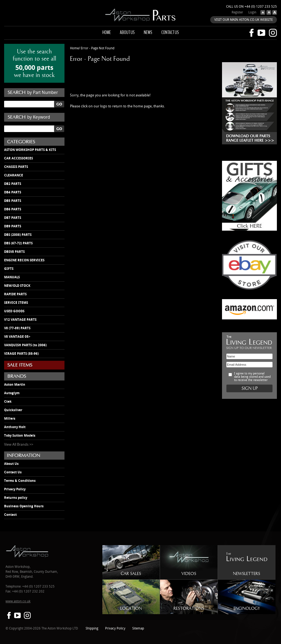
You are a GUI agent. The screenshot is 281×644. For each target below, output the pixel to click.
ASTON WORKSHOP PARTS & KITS (30, 150)
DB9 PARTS (13, 226)
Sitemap (138, 629)
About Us (11, 464)
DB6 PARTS (13, 209)
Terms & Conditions (20, 481)
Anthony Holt (15, 427)
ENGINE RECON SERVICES (24, 260)
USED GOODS (14, 311)
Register (237, 12)
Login (252, 12)
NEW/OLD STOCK (17, 286)
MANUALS (12, 277)
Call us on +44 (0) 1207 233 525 (252, 7)
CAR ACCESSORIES (19, 158)
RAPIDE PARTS (15, 294)
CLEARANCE (14, 175)
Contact (10, 515)
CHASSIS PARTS (16, 167)
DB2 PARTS (13, 184)
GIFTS (9, 269)
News (148, 32)
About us (127, 32)
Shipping (92, 629)
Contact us (170, 32)
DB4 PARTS (13, 192)
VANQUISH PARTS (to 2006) (25, 345)
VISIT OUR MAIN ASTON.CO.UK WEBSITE (244, 20)
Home (107, 32)
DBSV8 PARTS (14, 252)
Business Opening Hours (24, 506)
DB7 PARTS (13, 218)
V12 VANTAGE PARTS (20, 320)
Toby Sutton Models (20, 436)
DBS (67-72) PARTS (18, 243)
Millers (10, 419)
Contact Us (13, 472)
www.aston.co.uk (18, 601)
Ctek (8, 402)
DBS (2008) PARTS (18, 235)
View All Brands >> (19, 445)
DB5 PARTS (13, 201)
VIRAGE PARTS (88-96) (21, 354)
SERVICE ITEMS (16, 303)
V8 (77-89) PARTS (17, 328)
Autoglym (12, 393)
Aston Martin (15, 385)
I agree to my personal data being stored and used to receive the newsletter (252, 377)
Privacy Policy (15, 489)
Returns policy (16, 498)
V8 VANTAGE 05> (17, 337)
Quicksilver (13, 410)
